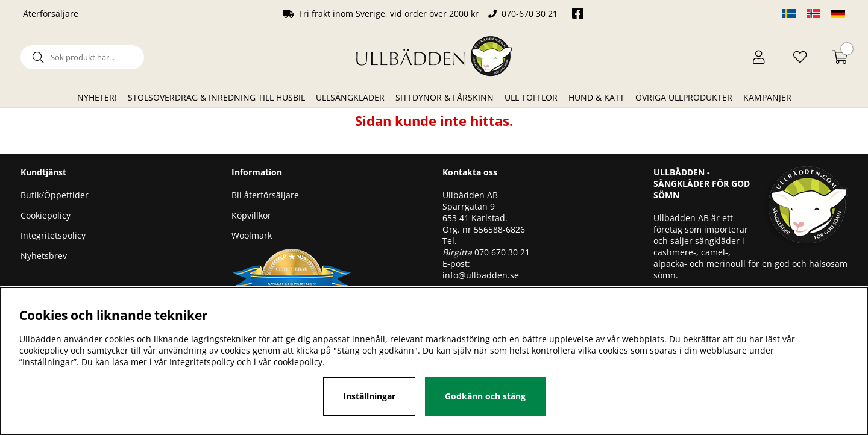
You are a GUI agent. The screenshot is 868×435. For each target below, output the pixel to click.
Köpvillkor (251, 215)
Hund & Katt (596, 97)
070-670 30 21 (530, 14)
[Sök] (82, 57)
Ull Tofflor (531, 97)
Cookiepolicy (46, 215)
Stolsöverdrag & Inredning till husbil (216, 97)
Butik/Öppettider (55, 195)
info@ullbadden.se (481, 275)
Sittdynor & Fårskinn (445, 97)
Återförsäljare (51, 14)
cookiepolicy (298, 362)
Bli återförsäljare (265, 195)
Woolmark (252, 235)
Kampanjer (767, 97)
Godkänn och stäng (485, 396)
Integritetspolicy (53, 235)
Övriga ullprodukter (684, 97)
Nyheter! (97, 97)
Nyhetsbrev (44, 256)
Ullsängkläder (350, 97)
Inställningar (369, 396)
